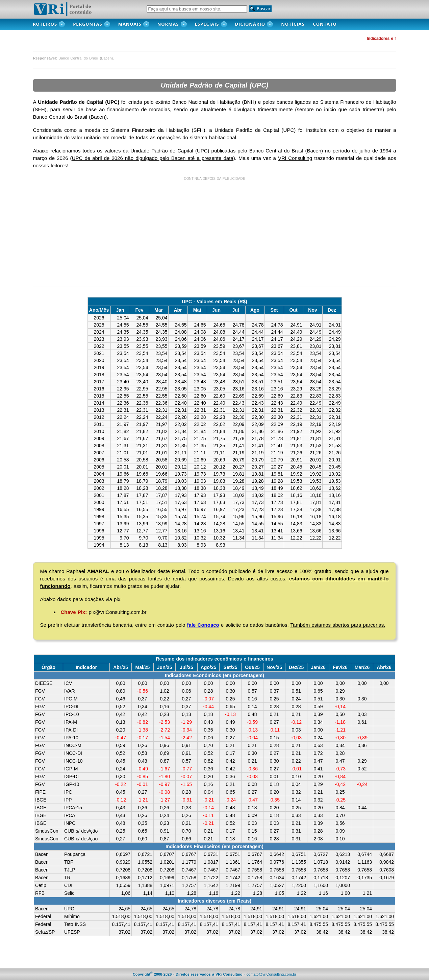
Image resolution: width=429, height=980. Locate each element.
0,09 (252, 815)
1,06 (126, 893)
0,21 (274, 714)
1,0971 (167, 885)
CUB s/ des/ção (81, 831)
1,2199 (233, 885)
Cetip (41, 885)
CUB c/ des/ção (81, 839)
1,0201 (167, 862)
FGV (40, 691)
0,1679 (387, 878)
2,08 (318, 839)
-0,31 (186, 800)
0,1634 (277, 878)
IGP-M (71, 769)
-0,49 (143, 769)
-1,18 (340, 722)
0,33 (186, 808)
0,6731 (211, 854)
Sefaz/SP (45, 932)
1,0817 (211, 862)
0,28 (208, 691)
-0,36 (252, 769)
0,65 (318, 691)
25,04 (322, 909)
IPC (68, 792)
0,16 (252, 699)
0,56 (340, 823)
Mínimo (72, 916)
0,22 (164, 699)
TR (67, 878)
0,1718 (321, 878)
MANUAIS (130, 24)
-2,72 (165, 730)
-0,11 (274, 730)
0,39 (318, 714)
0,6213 (343, 854)
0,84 (340, 808)
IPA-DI (71, 730)
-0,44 (208, 707)
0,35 (208, 730)
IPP (68, 800)
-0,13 (230, 714)
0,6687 (387, 854)
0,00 (120, 683)
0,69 (164, 753)
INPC (70, 823)
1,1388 (145, 885)
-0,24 (362, 784)
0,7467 (189, 870)
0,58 (142, 753)
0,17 (230, 753)
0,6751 (233, 854)
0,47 (318, 761)
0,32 (296, 792)
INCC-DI (73, 753)
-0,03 (296, 738)
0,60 (142, 839)
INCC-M (73, 745)
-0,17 (143, 738)
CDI (68, 885)
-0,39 (362, 738)
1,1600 (321, 885)
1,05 (280, 893)
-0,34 (186, 730)
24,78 (190, 909)
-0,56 (143, 691)
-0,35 (274, 800)
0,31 (296, 831)
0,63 (318, 745)
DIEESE (44, 683)
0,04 (296, 784)
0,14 (252, 707)
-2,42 (186, 738)
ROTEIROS (45, 24)
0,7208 (123, 870)
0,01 (274, 776)
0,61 (362, 722)
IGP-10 (72, 784)
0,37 (274, 691)
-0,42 (340, 784)
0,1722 (211, 878)
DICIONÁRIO (250, 24)
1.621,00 (319, 916)
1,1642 (211, 885)
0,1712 (145, 878)
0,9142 (343, 862)
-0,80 (340, 738)
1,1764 (255, 862)
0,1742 (233, 878)
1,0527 (277, 885)
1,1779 (189, 862)
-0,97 (165, 784)
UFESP (72, 932)
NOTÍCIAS (295, 24)
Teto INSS (75, 924)
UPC (69, 909)
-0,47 (121, 738)
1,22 (236, 893)
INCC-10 (73, 761)
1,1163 (365, 862)
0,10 (296, 776)
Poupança (75, 854)
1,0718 (321, 862)
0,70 (208, 745)
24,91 (256, 909)
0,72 (318, 753)
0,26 (142, 745)
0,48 (252, 714)
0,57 (252, 691)
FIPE (40, 792)
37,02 (124, 932)
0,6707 (167, 854)
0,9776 (277, 862)
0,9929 (123, 862)
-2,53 (165, 722)
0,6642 (277, 854)
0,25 (230, 699)
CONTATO (328, 24)
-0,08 (165, 792)
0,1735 (365, 878)
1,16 (214, 893)
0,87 (164, 761)
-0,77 (186, 769)
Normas (168, 24)
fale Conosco (203, 625)
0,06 (186, 691)
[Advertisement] (215, 234)
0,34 (142, 707)
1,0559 (123, 885)
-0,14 (340, 707)
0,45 (120, 761)
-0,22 (121, 784)
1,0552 (145, 862)
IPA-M (71, 722)
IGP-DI (71, 776)
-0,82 (143, 722)
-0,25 (340, 800)
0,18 (208, 714)
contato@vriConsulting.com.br (272, 974)
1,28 (192, 893)
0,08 (252, 784)
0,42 (120, 714)
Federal (43, 916)
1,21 (367, 893)
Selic (69, 893)
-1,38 (143, 730)
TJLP (70, 870)
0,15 (274, 738)
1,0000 (343, 885)
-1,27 (165, 800)
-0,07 (208, 699)
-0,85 (143, 776)
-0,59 (252, 722)
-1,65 (186, 784)
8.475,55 (319, 924)
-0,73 (340, 769)
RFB (40, 893)
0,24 (296, 699)
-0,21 (208, 800)
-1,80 (165, 776)
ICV (68, 683)
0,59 (318, 707)
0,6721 (145, 854)
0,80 (120, 691)
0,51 (296, 691)
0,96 (164, 745)
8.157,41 (121, 924)
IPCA (70, 815)
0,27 (186, 699)
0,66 (186, 839)
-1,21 (340, 730)
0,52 (120, 707)
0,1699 (167, 878)
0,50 (340, 714)
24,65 (124, 909)
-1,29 (186, 722)
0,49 (230, 722)
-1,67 (165, 769)
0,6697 (123, 854)
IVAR (70, 691)
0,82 (208, 761)
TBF (69, 862)
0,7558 (255, 870)
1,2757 (189, 885)
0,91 (186, 745)
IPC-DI (71, 707)
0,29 (340, 691)
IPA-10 (71, 738)
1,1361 (233, 862)
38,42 (322, 932)
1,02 (164, 691)
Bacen (42, 854)
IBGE (41, 800)
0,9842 (387, 862)
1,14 (148, 893)
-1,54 (165, 738)
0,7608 (387, 870)
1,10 (170, 893)
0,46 (120, 699)
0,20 (120, 730)
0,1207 (343, 878)
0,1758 (189, 878)
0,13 (186, 714)
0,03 (362, 714)
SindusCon (47, 831)
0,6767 (189, 854)
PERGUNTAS (88, 24)
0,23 (164, 823)
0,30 (230, 691)
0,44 (362, 808)
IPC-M (71, 699)
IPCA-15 (73, 808)
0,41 (318, 769)
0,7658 (321, 870)
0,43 (208, 722)
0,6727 (321, 854)
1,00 (345, 893)
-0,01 (296, 769)
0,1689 (123, 878)
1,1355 (299, 862)
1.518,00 (121, 916)
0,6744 (365, 854)
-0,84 (340, 776)
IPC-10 (72, 714)
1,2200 (299, 885)
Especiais (207, 24)
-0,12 (296, 722)
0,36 (362, 745)
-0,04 (252, 738)
